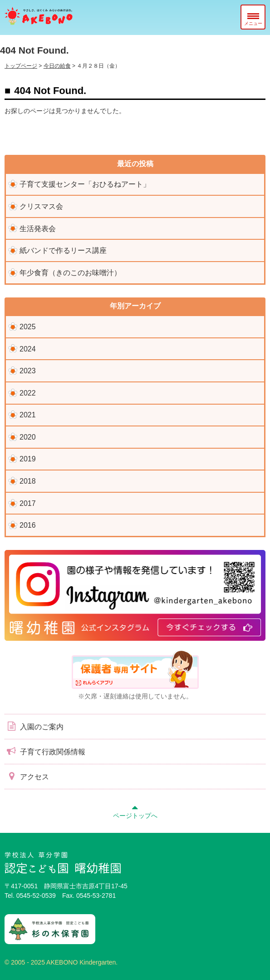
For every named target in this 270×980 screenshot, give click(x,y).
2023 (28, 371)
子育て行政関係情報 (45, 751)
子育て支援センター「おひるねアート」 (85, 184)
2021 (28, 415)
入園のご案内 (34, 726)
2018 (28, 481)
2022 (28, 393)
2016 (28, 525)
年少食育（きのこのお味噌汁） (70, 273)
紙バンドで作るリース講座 (63, 250)
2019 (28, 459)
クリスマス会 (41, 206)
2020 (28, 437)
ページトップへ (135, 811)
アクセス (27, 776)
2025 (28, 327)
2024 (28, 349)
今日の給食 (57, 66)
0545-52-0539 (36, 896)
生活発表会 (38, 229)
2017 (28, 503)
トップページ (21, 66)
